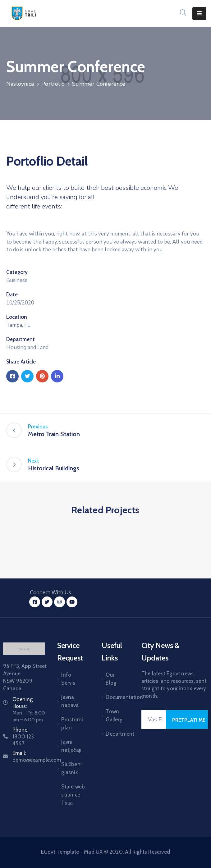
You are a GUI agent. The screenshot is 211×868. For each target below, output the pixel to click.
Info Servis (68, 679)
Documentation (116, 697)
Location (17, 317)
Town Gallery (114, 715)
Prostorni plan (72, 724)
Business (17, 280)
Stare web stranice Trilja (73, 795)
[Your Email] (154, 720)
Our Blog (111, 679)
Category (17, 272)
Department (21, 339)
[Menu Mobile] (199, 14)
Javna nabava (70, 701)
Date (12, 295)
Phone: (23, 737)
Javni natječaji (71, 746)
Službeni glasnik (71, 768)
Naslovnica (20, 84)
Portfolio (53, 84)
